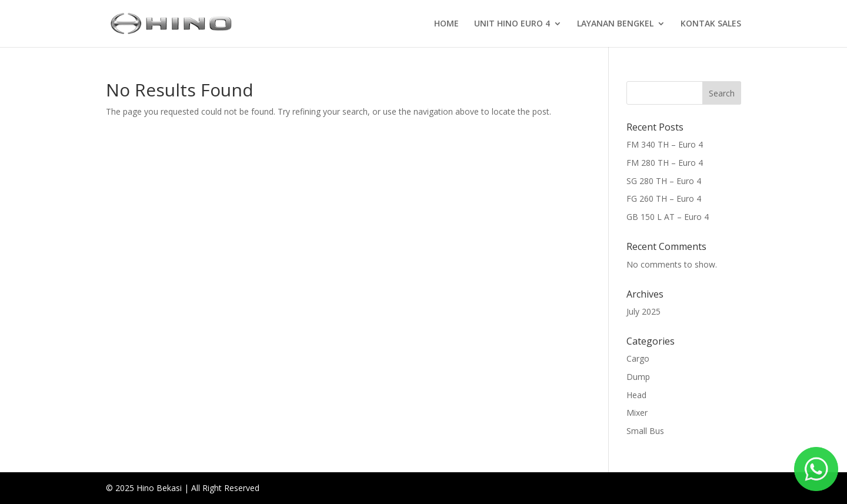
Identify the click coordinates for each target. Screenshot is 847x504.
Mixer (637, 413)
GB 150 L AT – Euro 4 (668, 217)
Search (722, 93)
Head (636, 395)
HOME (446, 24)
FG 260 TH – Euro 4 (664, 198)
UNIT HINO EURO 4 (512, 24)
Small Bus (645, 431)
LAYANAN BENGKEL (615, 24)
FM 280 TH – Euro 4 (665, 163)
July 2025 (643, 311)
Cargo (638, 358)
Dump (638, 377)
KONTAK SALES (711, 24)
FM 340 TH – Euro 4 (665, 144)
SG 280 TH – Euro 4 (664, 181)
